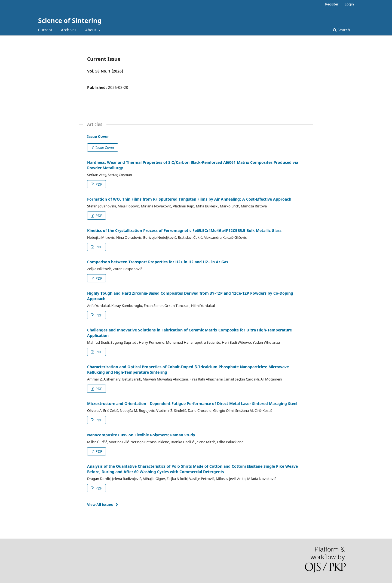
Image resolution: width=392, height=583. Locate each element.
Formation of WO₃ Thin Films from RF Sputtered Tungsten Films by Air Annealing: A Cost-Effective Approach (189, 199)
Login (349, 4)
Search (342, 30)
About (91, 30)
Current (45, 30)
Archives (69, 30)
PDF (98, 184)
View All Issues (100, 505)
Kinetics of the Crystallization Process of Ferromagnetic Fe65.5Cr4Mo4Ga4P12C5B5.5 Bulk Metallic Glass (184, 230)
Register (332, 4)
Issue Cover (98, 136)
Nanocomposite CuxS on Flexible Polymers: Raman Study (141, 435)
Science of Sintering (70, 20)
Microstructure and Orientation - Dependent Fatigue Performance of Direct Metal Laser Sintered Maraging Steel (192, 404)
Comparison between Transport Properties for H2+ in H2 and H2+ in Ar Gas (158, 262)
